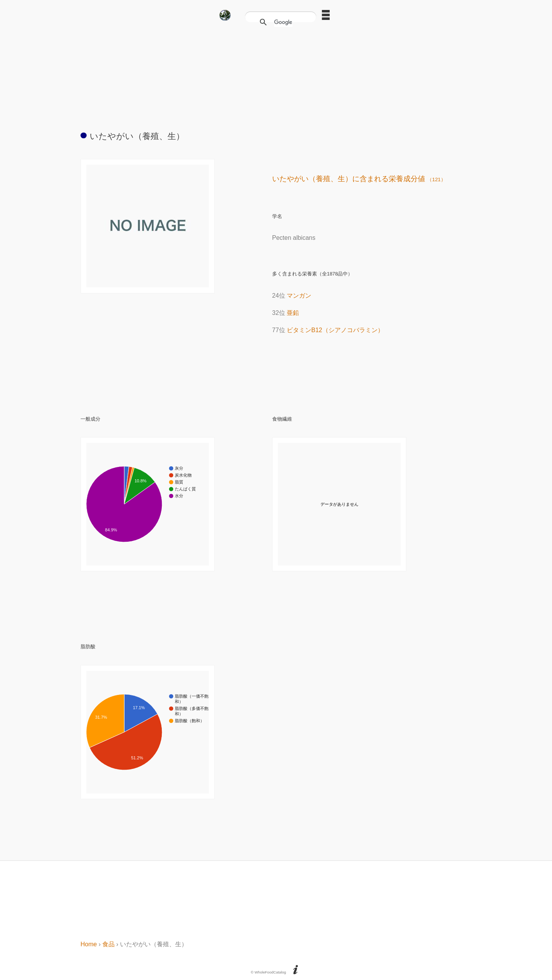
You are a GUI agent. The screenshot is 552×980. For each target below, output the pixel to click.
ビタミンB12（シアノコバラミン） (335, 330)
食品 (108, 944)
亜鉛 (293, 313)
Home (89, 944)
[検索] (283, 22)
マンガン (299, 296)
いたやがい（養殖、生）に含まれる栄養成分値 (359, 179)
